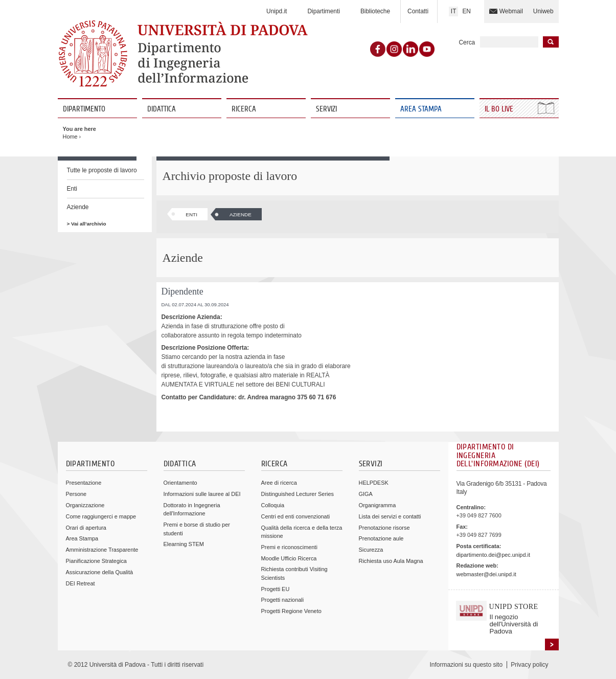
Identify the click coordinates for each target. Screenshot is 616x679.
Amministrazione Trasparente (102, 550)
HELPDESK (374, 483)
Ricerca (244, 109)
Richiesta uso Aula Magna (391, 561)
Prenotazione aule (381, 538)
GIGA (366, 494)
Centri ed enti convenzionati (296, 516)
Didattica (162, 109)
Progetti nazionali (283, 600)
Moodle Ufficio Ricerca (289, 558)
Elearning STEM (184, 544)
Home (70, 137)
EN (466, 11)
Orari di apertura (86, 528)
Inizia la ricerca (551, 42)
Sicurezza (371, 550)
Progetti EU (276, 589)
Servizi (326, 109)
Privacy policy (529, 665)
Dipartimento (84, 109)
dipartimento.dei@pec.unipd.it (493, 555)
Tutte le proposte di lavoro (102, 170)
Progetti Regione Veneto (291, 611)
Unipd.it (277, 11)
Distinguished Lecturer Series (298, 494)
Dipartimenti (323, 11)
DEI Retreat (81, 583)
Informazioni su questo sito (466, 665)
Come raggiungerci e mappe (101, 516)
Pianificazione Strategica (96, 561)
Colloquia (273, 505)
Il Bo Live (500, 109)
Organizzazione (85, 505)
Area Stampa (421, 109)
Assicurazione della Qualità (100, 572)
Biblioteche (375, 11)
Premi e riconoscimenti (289, 547)
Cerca (467, 42)
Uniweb (543, 11)
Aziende (78, 207)
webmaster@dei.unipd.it (486, 574)
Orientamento (180, 483)
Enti (72, 189)
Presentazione (84, 483)
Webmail (511, 11)
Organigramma (378, 505)
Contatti (418, 11)
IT (454, 11)
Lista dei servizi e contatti (390, 516)
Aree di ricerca (279, 483)
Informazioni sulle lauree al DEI (202, 494)
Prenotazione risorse (384, 528)
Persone (76, 494)
